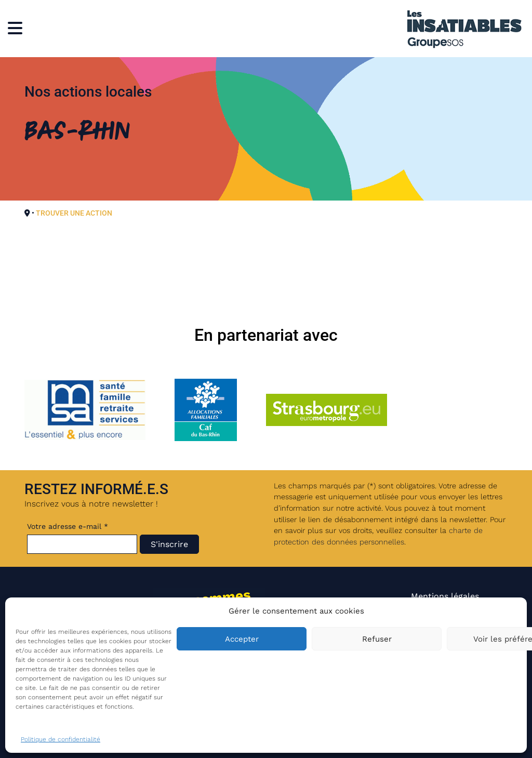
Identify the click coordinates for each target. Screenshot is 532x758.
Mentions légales (445, 596)
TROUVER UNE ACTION (74, 213)
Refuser (377, 639)
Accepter (242, 639)
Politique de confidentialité (61, 739)
